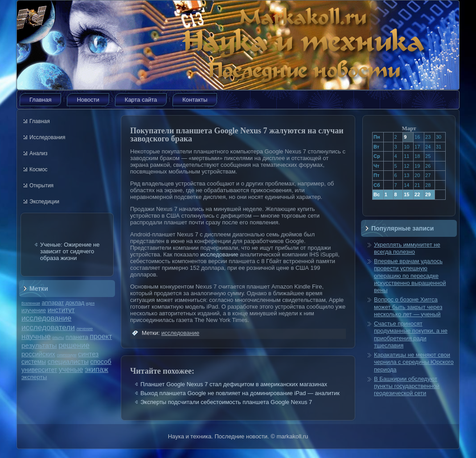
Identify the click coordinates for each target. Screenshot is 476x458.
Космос (39, 169)
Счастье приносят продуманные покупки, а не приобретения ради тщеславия (411, 334)
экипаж (96, 369)
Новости (88, 100)
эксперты (34, 377)
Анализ (39, 153)
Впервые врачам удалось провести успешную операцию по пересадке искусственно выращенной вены (410, 276)
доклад (75, 303)
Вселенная (31, 303)
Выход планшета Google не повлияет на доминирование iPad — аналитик (240, 393)
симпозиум (66, 355)
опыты (58, 338)
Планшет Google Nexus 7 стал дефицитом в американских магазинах (234, 384)
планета (77, 337)
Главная (40, 100)
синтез (88, 354)
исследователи (48, 327)
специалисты (68, 361)
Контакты (195, 100)
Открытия (41, 186)
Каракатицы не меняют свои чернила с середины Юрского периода (414, 362)
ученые (71, 369)
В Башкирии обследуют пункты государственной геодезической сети (407, 386)
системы (34, 362)
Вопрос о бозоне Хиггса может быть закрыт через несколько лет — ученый (408, 307)
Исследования (47, 137)
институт (61, 310)
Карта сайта (141, 100)
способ (101, 362)
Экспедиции (44, 202)
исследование (46, 318)
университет (39, 370)
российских (38, 354)
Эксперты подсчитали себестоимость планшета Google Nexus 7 (226, 402)
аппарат (53, 303)
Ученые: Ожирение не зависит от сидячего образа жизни (70, 251)
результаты (39, 345)
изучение (34, 310)
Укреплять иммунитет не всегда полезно (407, 248)
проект (101, 336)
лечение (85, 328)
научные (36, 336)
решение (74, 345)
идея (90, 303)
